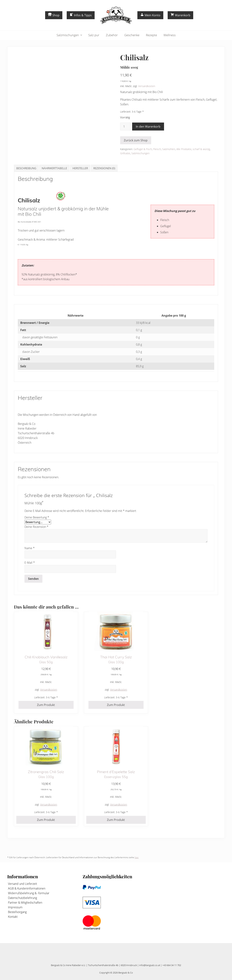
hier (137, 857)
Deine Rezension (36, 527)
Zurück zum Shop (136, 140)
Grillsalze (125, 153)
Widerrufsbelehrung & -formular (28, 893)
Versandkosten (147, 86)
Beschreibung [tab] (26, 168)
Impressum (15, 907)
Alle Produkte (184, 149)
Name (30, 548)
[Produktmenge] (125, 127)
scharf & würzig (201, 149)
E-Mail (30, 563)
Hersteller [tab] (80, 168)
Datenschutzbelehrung (22, 898)
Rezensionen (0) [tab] (104, 168)
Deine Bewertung (37, 517)
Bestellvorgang (17, 912)
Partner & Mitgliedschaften (25, 903)
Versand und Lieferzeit (22, 884)
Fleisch (157, 149)
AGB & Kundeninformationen (26, 888)
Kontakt (12, 917)
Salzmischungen (140, 153)
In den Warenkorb (148, 127)
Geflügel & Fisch (143, 149)
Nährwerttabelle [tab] (54, 168)
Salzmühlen (169, 149)
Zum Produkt (46, 705)
